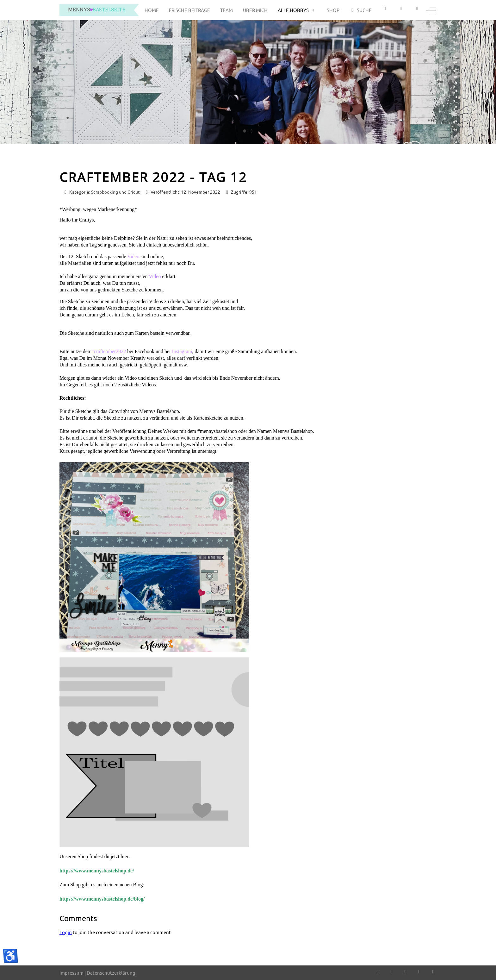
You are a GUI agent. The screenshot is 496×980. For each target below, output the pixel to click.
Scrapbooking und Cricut (115, 192)
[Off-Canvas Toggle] (431, 10)
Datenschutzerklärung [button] (111, 973)
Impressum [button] (71, 973)
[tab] (245, 131)
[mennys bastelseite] (99, 10)
